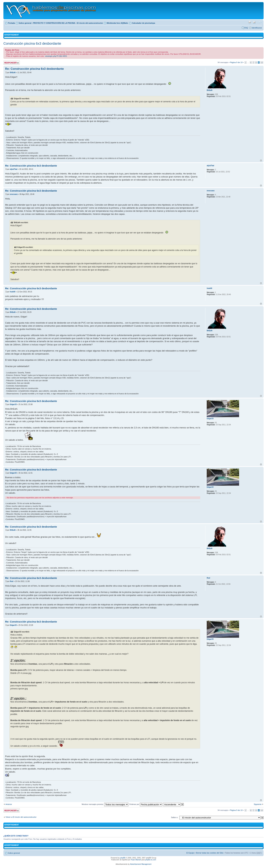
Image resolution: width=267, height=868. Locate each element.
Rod (11, 581)
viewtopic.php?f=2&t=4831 (56, 56)
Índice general (25, 23)
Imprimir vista (250, 22)
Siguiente (258, 804)
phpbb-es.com (151, 860)
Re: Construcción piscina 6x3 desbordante (34, 69)
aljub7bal (14, 169)
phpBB (123, 858)
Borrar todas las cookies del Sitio (210, 853)
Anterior (9, 804)
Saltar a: (174, 817)
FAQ (246, 28)
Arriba (261, 160)
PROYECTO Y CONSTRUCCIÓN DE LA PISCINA (54, 23)
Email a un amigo (254, 22)
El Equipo (190, 853)
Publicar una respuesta (12, 63)
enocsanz (14, 194)
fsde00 (13, 292)
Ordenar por (146, 804)
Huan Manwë (136, 860)
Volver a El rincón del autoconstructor (21, 817)
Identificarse (257, 28)
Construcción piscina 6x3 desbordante (32, 43)
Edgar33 (13, 404)
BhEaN (13, 73)
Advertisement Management (141, 864)
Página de (236, 62)
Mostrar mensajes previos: (105, 804)
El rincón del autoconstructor (90, 23)
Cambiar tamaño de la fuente (259, 22)
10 (262, 62)
